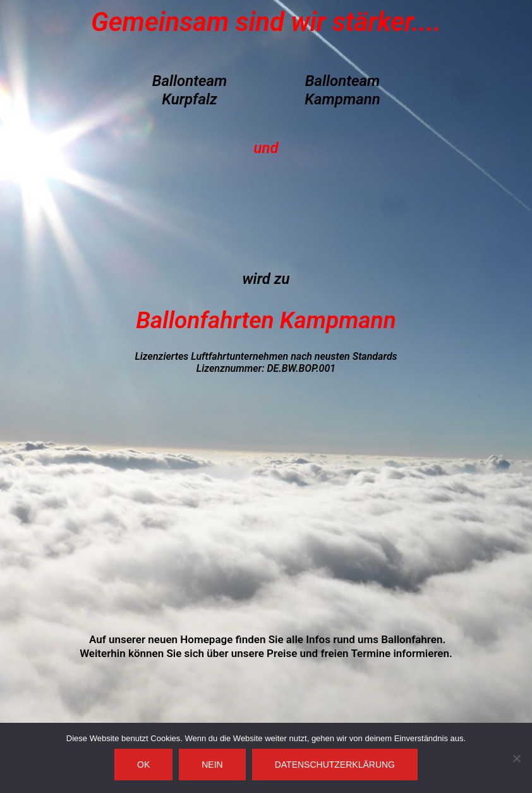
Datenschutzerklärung (335, 765)
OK (143, 765)
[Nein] (516, 758)
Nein (212, 765)
